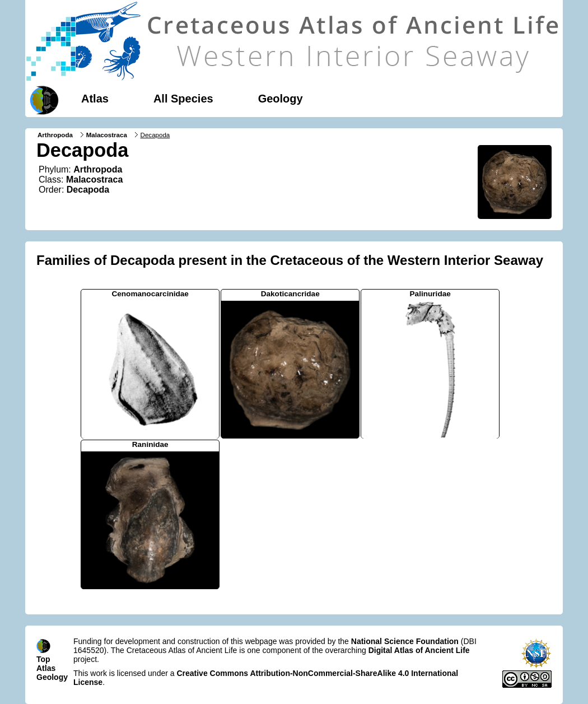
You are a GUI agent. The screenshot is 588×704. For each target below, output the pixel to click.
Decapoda (88, 190)
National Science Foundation (405, 641)
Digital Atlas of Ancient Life (419, 650)
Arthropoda (55, 135)
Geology (281, 99)
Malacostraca (107, 135)
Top (43, 659)
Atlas (95, 99)
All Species (183, 99)
